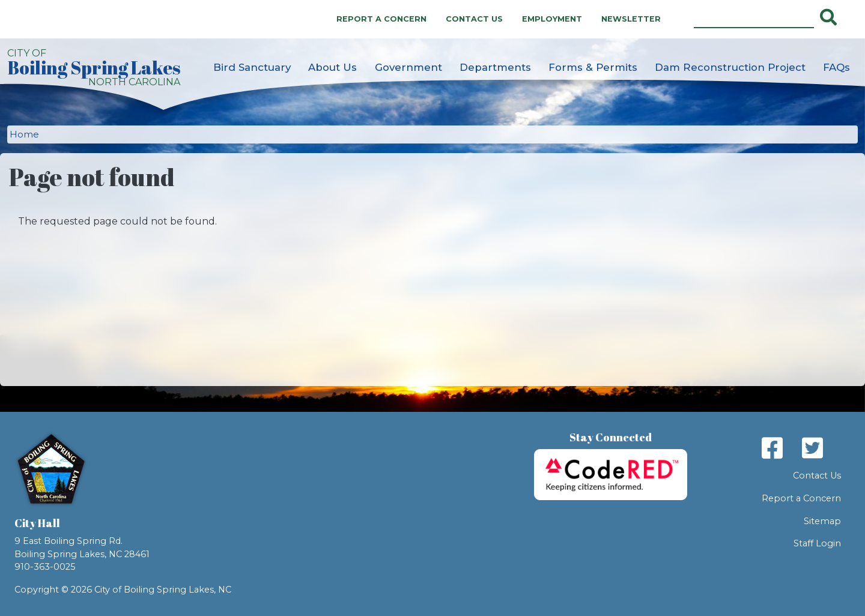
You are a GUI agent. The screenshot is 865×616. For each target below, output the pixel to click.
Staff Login (817, 543)
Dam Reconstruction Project (730, 67)
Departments (495, 67)
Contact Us (474, 19)
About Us (332, 67)
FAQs (836, 67)
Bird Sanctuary (252, 67)
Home (24, 134)
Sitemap (822, 521)
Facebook (772, 448)
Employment (552, 19)
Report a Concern (381, 19)
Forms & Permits (593, 67)
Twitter (812, 448)
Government (408, 67)
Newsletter (631, 19)
